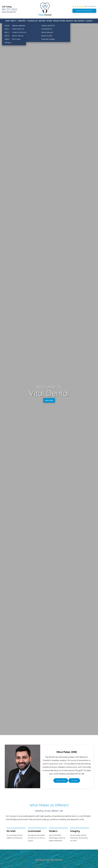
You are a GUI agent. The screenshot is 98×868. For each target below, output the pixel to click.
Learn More (49, 401)
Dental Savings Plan (9, 12)
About (13, 21)
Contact (89, 21)
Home (7, 21)
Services (22, 21)
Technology (33, 21)
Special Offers (59, 21)
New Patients (79, 21)
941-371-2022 (9, 9)
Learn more (61, 781)
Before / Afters (46, 21)
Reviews (70, 21)
